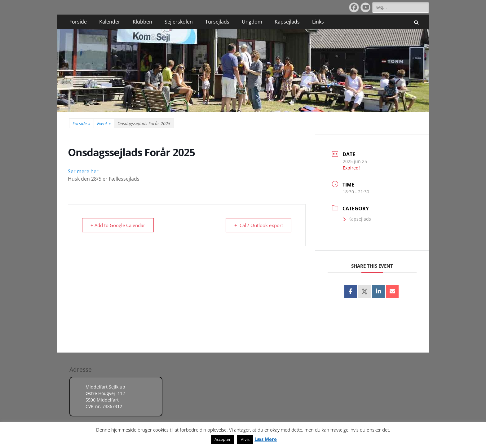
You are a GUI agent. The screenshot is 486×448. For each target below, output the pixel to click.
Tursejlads (217, 22)
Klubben (142, 22)
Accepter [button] (223, 439)
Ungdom (252, 22)
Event (104, 123)
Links (318, 22)
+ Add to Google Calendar (118, 225)
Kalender (110, 22)
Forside (78, 22)
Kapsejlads (287, 22)
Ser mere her (83, 171)
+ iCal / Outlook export (258, 225)
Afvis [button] (245, 439)
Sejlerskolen (179, 22)
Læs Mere (266, 439)
